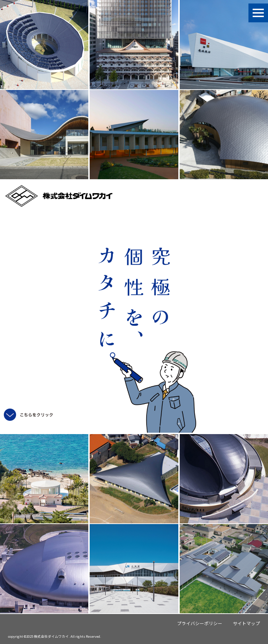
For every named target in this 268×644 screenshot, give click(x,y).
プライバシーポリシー (200, 623)
